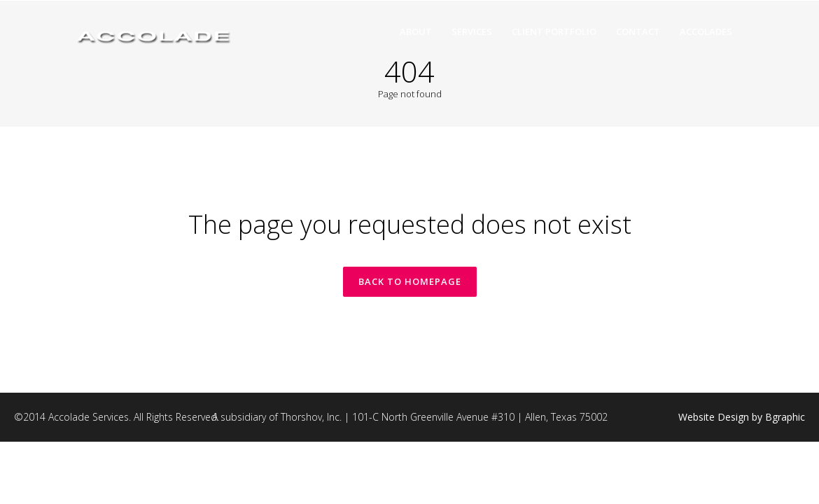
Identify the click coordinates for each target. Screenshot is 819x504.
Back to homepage (410, 281)
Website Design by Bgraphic (742, 417)
